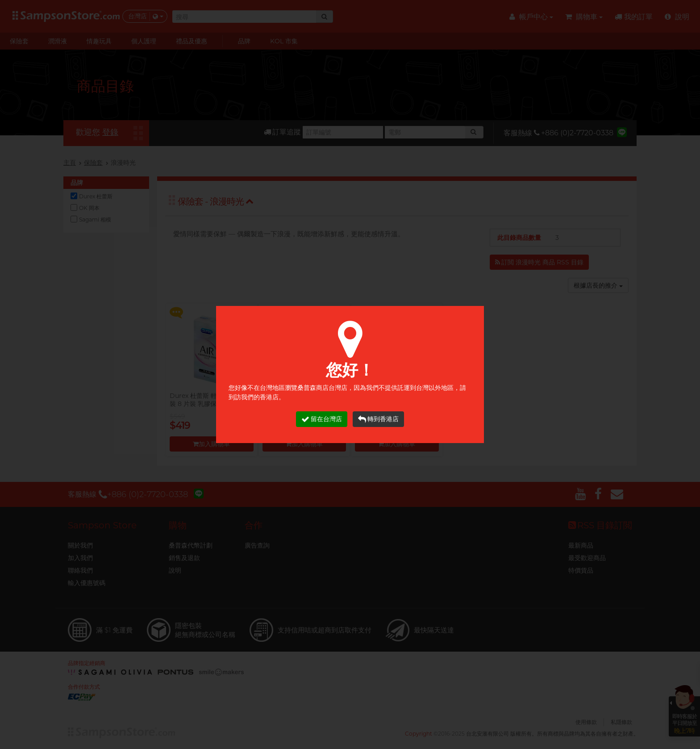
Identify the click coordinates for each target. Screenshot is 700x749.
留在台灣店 (322, 419)
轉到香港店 (378, 419)
